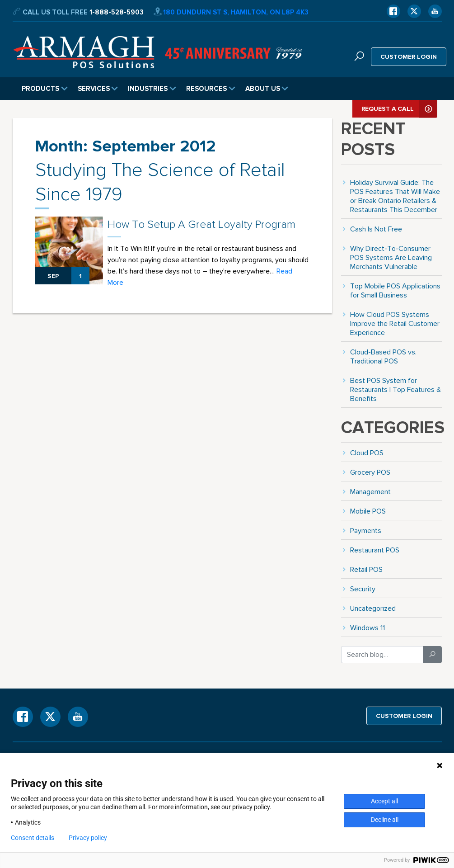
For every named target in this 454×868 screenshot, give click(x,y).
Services (98, 89)
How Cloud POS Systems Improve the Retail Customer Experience (395, 323)
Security (363, 589)
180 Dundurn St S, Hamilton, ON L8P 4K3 (231, 12)
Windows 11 (367, 628)
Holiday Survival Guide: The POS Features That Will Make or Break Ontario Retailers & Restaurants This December (395, 196)
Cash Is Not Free (376, 229)
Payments (366, 531)
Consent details (33, 838)
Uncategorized (373, 608)
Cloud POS (367, 453)
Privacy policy (88, 838)
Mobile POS (368, 511)
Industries (152, 89)
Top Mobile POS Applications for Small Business (395, 290)
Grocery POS (370, 472)
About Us (267, 89)
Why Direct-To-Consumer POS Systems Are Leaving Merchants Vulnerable (391, 257)
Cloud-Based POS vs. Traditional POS (383, 356)
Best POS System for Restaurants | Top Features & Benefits (395, 389)
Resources (211, 89)
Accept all (384, 801)
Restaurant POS (375, 550)
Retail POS (366, 569)
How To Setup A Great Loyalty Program (201, 224)
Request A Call (399, 109)
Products (45, 89)
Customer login (409, 57)
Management (370, 492)
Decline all (385, 820)
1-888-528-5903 (117, 12)
